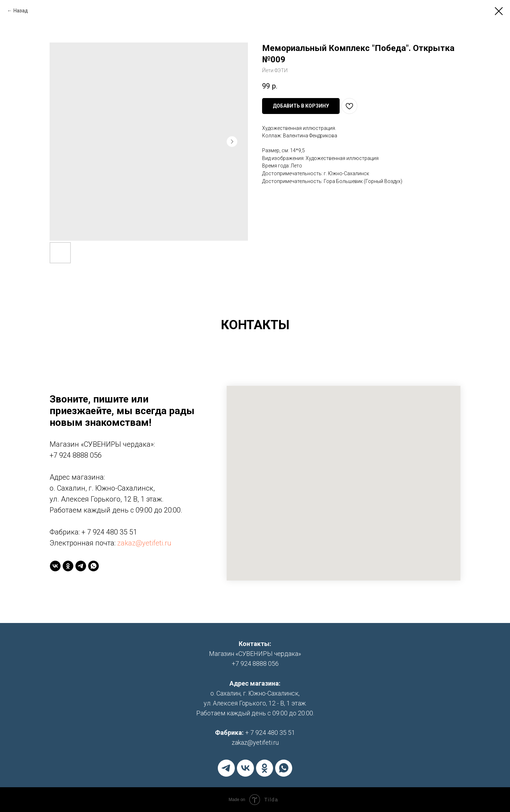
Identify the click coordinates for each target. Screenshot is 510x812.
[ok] (68, 566)
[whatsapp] (93, 566)
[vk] (55, 566)
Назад (21, 11)
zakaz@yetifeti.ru (144, 543)
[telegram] (81, 566)
